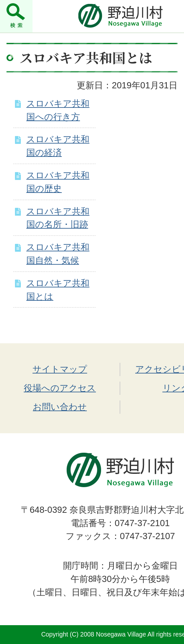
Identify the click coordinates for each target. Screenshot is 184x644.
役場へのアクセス (60, 388)
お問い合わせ (60, 407)
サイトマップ (60, 369)
